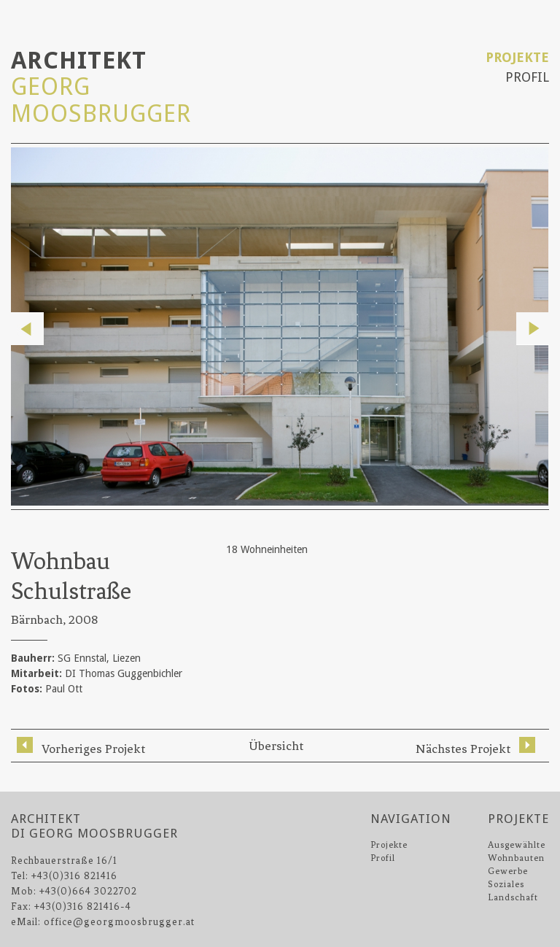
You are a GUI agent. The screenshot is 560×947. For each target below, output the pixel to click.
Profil (527, 77)
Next (533, 329)
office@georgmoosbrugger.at (119, 922)
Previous (27, 329)
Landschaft (513, 897)
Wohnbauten (516, 858)
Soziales (506, 884)
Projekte (517, 57)
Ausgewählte (517, 845)
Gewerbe (508, 871)
